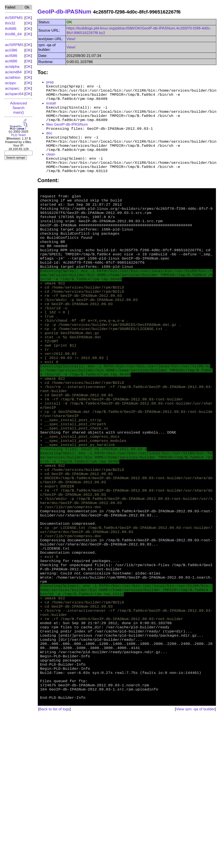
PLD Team (18, 135)
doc (49, 143)
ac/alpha (12, 67)
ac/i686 (11, 61)
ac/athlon (13, 77)
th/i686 (11, 29)
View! (71, 39)
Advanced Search (18, 105)
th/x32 (10, 23)
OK (28, 18)
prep (50, 82)
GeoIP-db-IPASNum (64, 12)
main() (18, 112)
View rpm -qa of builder (195, 861)
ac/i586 (11, 56)
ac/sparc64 (14, 94)
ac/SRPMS (14, 45)
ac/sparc (12, 88)
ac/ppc (11, 83)
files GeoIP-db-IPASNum (67, 133)
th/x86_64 (13, 34)
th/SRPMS (14, 18)
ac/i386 (11, 50)
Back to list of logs (54, 861)
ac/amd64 (13, 72)
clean (51, 168)
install (51, 108)
